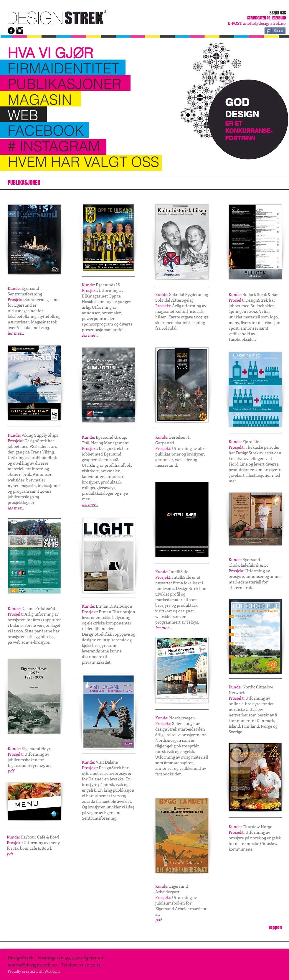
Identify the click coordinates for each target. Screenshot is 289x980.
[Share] (275, 31)
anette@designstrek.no (264, 23)
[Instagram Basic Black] (20, 31)
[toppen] (275, 927)
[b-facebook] (11, 31)
